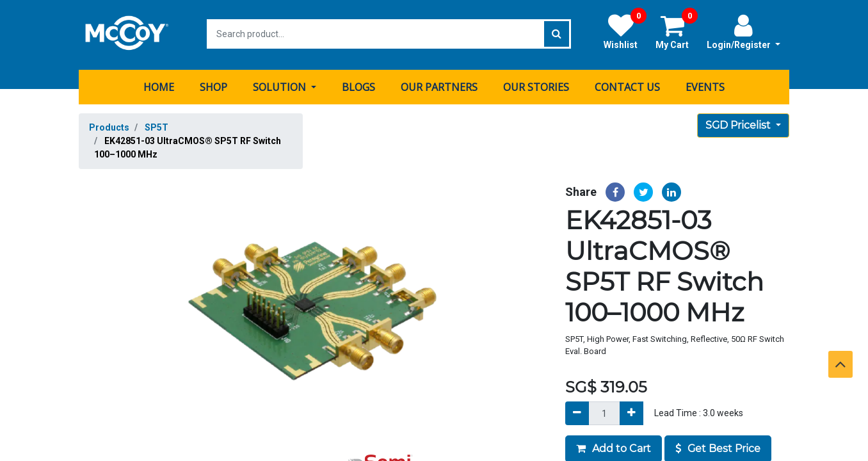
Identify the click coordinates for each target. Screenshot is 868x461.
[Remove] (577, 412)
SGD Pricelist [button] (739, 123)
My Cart (677, 31)
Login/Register (743, 31)
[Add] (631, 412)
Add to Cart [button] (614, 447)
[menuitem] (159, 85)
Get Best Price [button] (718, 447)
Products (109, 125)
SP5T (157, 125)
